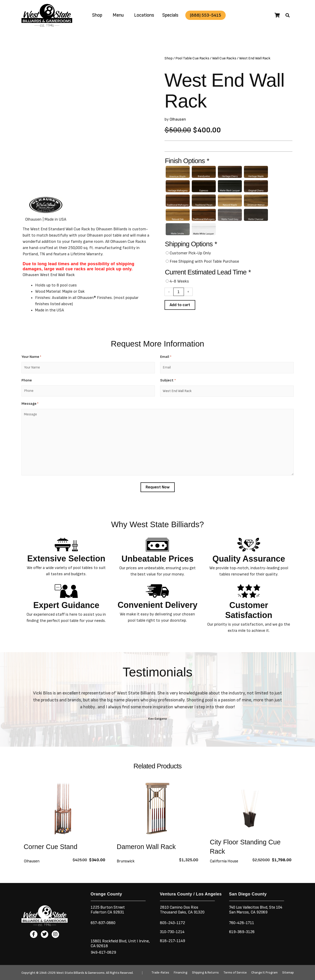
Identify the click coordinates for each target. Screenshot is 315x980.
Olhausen (178, 119)
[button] (288, 15)
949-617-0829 (104, 952)
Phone (27, 383)
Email (166, 360)
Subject (168, 383)
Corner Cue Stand (52, 849)
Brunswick (126, 863)
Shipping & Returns (205, 973)
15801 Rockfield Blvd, (110, 941)
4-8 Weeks (179, 284)
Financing (181, 973)
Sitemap (288, 973)
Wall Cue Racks (224, 58)
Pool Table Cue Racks (192, 58)
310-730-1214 (173, 932)
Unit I (134, 941)
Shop (97, 15)
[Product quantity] (179, 294)
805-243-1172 (173, 923)
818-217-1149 (173, 941)
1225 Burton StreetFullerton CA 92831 (108, 910)
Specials (170, 15)
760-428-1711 (243, 923)
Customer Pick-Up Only (190, 256)
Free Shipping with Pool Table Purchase (204, 264)
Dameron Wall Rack (147, 849)
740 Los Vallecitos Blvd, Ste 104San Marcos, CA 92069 (258, 910)
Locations (144, 15)
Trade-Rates (160, 973)
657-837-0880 (104, 923)
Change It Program (264, 973)
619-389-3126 (242, 932)
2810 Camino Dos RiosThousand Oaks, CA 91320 (183, 910)
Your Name (31, 360)
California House (225, 863)
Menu (118, 15)
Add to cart (180, 307)
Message (30, 406)
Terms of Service (235, 973)
